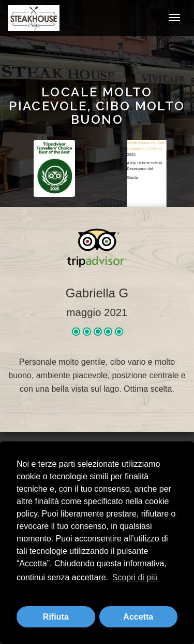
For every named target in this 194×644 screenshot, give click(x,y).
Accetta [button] (138, 617)
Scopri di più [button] (135, 577)
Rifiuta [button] (56, 617)
